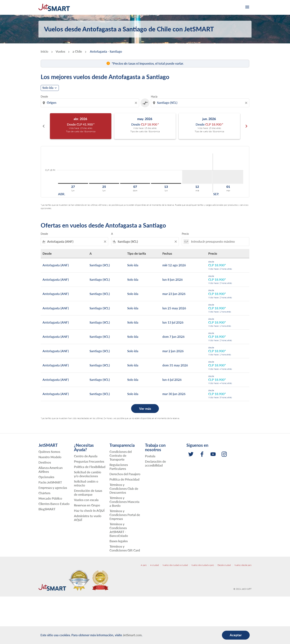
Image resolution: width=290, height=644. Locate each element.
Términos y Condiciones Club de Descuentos (124, 489)
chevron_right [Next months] (246, 126)
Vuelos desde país (243, 565)
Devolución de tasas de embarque (88, 493)
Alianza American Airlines (51, 470)
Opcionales (46, 477)
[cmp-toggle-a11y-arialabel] (145, 103)
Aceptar (236, 635)
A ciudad (155, 565)
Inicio (44, 51)
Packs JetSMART (50, 482)
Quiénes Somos (49, 452)
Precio (185, 234)
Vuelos (60, 51)
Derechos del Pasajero (125, 474)
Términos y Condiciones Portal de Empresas (125, 515)
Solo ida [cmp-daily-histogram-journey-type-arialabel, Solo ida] (48, 88)
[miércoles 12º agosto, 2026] (197, 177)
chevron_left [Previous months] (44, 126)
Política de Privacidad (124, 479)
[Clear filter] (105, 242)
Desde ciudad (224, 565)
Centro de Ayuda (86, 456)
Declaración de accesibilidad (155, 463)
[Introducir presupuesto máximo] (218, 241)
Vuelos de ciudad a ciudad (175, 565)
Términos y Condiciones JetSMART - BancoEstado (119, 530)
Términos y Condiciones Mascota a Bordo (124, 502)
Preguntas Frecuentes (89, 461)
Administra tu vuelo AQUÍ (88, 518)
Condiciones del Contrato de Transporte (121, 456)
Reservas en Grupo (87, 505)
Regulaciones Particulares (119, 467)
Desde (44, 96)
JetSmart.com (132, 635)
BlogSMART (47, 509)
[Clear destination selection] (247, 103)
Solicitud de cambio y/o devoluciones (88, 474)
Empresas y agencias (53, 488)
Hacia (154, 96)
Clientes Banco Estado (54, 504)
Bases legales (119, 541)
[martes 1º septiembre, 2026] (228, 177)
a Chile (77, 51)
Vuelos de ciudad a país (203, 565)
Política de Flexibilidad (90, 467)
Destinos (45, 462)
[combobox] (90, 103)
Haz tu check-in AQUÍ (89, 511)
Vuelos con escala (86, 500)
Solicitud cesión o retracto (86, 483)
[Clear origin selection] (136, 103)
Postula (150, 456)
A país (144, 565)
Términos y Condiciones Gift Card (125, 548)
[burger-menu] (247, 7)
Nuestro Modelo (50, 457)
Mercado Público (50, 498)
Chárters (44, 493)
